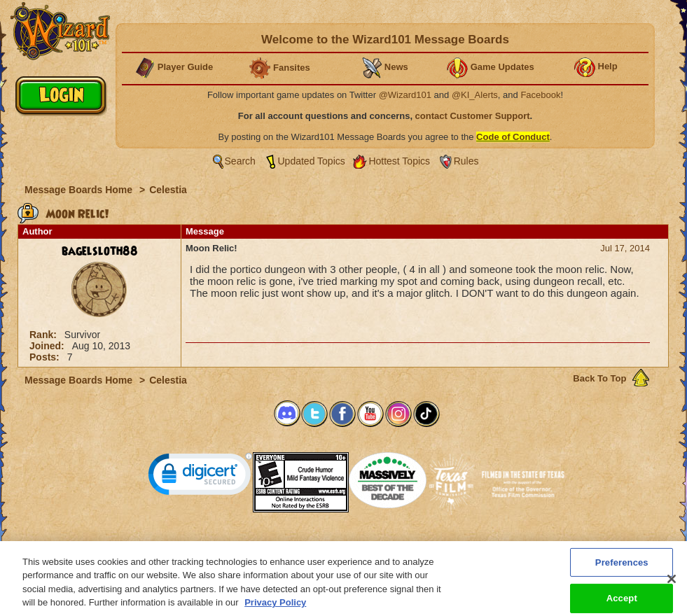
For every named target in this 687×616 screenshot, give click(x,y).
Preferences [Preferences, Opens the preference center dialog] (622, 569)
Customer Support (340, 545)
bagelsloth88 (100, 251)
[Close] (672, 587)
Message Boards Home (80, 190)
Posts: (46, 357)
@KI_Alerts (475, 95)
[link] (200, 477)
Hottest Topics (399, 161)
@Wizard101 (405, 95)
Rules (466, 161)
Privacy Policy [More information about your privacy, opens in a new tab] (275, 610)
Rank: (44, 335)
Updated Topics (312, 161)
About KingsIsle (417, 545)
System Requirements (254, 545)
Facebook (540, 95)
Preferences (480, 545)
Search (240, 161)
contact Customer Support (473, 116)
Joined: (48, 346)
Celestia (168, 190)
